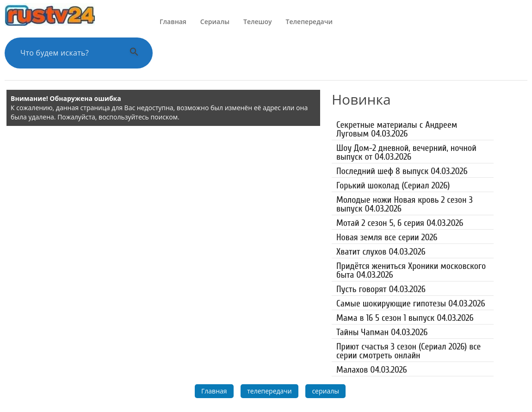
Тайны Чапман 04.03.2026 (382, 332)
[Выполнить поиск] (134, 53)
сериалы (325, 391)
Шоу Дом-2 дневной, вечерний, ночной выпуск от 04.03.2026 (406, 152)
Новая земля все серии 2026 (387, 237)
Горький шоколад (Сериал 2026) (393, 185)
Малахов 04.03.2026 (372, 370)
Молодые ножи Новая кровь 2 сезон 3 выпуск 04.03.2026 (405, 204)
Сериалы (215, 22)
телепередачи (269, 391)
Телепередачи (309, 22)
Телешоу (258, 22)
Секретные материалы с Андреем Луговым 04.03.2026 (397, 129)
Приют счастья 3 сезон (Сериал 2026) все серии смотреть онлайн (408, 351)
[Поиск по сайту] (67, 53)
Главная (173, 22)
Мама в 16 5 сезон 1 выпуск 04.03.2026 (405, 318)
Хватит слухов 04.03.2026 (381, 252)
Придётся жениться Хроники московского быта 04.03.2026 (411, 270)
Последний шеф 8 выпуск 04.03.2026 (402, 171)
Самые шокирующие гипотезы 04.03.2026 (411, 303)
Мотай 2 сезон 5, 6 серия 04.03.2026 (400, 223)
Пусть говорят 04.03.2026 (381, 289)
